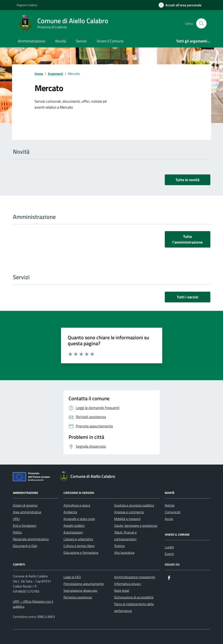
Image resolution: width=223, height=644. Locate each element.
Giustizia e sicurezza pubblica (134, 505)
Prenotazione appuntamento (84, 584)
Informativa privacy (128, 584)
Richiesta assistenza (78, 597)
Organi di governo (25, 505)
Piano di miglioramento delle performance (134, 607)
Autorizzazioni (73, 532)
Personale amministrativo (31, 539)
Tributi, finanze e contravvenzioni (125, 536)
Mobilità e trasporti (127, 519)
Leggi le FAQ (72, 577)
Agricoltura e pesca (77, 505)
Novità (61, 41)
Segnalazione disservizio (80, 590)
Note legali (122, 590)
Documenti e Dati (25, 546)
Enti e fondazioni (25, 525)
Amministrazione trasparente (135, 577)
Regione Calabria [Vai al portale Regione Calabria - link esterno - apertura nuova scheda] (27, 5)
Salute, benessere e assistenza (136, 525)
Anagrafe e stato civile (79, 519)
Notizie (170, 505)
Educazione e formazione (81, 552)
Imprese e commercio (129, 512)
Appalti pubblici (74, 525)
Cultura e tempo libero (79, 546)
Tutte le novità (187, 180)
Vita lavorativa (124, 552)
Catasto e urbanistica (78, 539)
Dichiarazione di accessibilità (134, 597)
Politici (17, 532)
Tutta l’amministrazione (187, 239)
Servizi (81, 41)
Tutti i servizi (188, 297)
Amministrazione (32, 41)
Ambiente (70, 512)
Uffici (16, 519)
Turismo (119, 546)
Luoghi (169, 547)
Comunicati (173, 512)
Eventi (169, 554)
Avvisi (169, 519)
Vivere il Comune (110, 41)
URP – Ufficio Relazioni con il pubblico (33, 604)
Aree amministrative (27, 512)
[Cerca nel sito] (201, 23)
